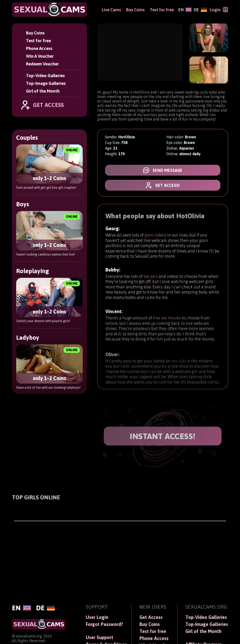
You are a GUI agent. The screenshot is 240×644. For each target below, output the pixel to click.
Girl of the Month (43, 91)
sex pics (151, 280)
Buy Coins (35, 33)
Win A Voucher (40, 56)
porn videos (155, 236)
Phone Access (39, 48)
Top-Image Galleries (46, 83)
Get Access (151, 617)
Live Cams (111, 10)
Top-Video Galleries (45, 76)
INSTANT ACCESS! (163, 436)
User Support (99, 637)
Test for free (38, 41)
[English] (185, 10)
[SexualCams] (49, 10)
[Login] (219, 10)
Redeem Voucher (42, 64)
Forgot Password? (104, 624)
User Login (97, 617)
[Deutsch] (200, 10)
